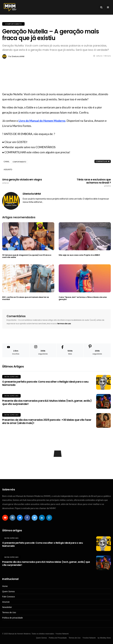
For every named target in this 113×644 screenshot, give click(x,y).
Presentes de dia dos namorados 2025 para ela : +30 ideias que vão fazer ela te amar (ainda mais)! (47, 421)
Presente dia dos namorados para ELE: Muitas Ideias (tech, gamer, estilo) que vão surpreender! (47, 402)
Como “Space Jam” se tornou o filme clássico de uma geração (83, 298)
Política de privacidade (13, 618)
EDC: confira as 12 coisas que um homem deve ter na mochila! (26, 298)
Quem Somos (8, 591)
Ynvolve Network (89, 638)
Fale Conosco (8, 597)
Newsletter (7, 607)
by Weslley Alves (104, 638)
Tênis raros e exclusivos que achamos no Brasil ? (89, 182)
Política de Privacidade (58, 638)
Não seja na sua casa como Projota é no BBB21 (79, 255)
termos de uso (64, 324)
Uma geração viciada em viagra (24, 181)
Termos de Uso (9, 612)
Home (5, 586)
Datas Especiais (11, 377)
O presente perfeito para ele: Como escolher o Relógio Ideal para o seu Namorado (45, 383)
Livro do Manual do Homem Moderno (42, 121)
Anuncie (6, 602)
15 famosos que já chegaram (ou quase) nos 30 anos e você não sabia (27, 256)
